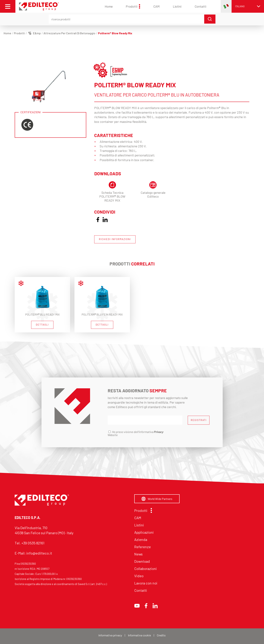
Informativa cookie (139, 635)
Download (142, 561)
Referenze (143, 547)
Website (113, 435)
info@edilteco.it (39, 553)
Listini (177, 6)
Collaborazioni (145, 569)
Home (109, 6)
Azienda (141, 539)
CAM (156, 6)
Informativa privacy (110, 635)
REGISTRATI (199, 420)
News (138, 554)
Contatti (200, 6)
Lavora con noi (146, 583)
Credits (161, 635)
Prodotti (133, 6)
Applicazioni (144, 532)
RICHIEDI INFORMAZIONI (115, 239)
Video (139, 576)
